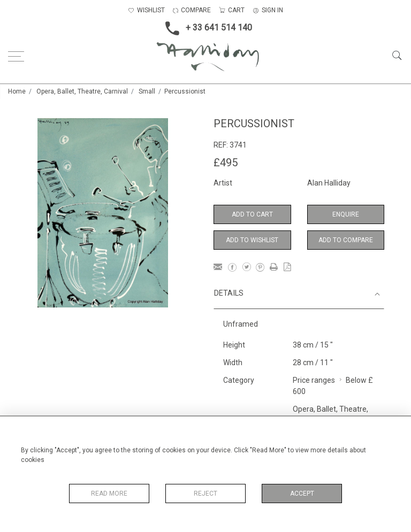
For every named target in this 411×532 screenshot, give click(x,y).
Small (147, 91)
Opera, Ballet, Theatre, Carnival (82, 91)
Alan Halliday (329, 183)
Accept (302, 494)
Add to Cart (252, 214)
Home (17, 91)
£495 (226, 163)
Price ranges (314, 380)
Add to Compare (346, 240)
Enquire (346, 214)
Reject (205, 494)
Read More (109, 494)
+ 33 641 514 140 (205, 28)
